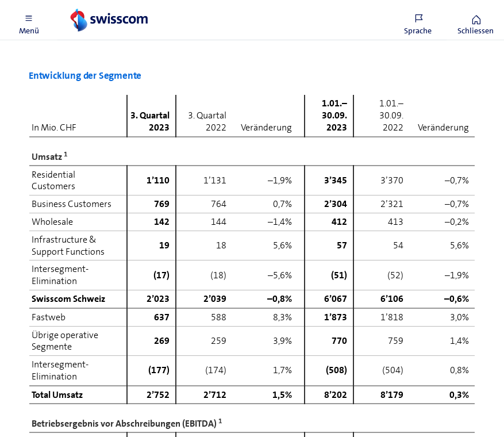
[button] (29, 20)
